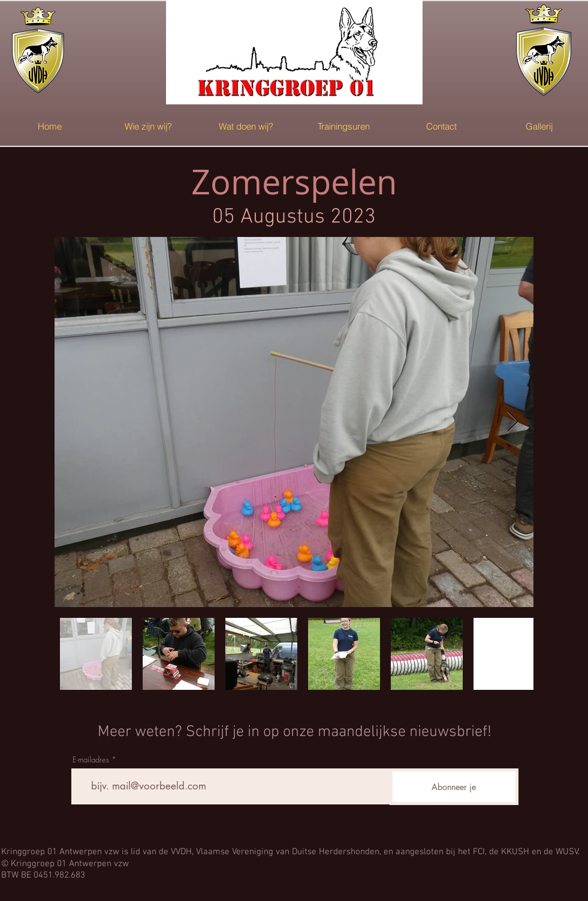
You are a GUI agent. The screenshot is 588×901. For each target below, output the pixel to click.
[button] (148, 126)
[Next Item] (513, 422)
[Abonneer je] (454, 787)
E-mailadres (91, 760)
